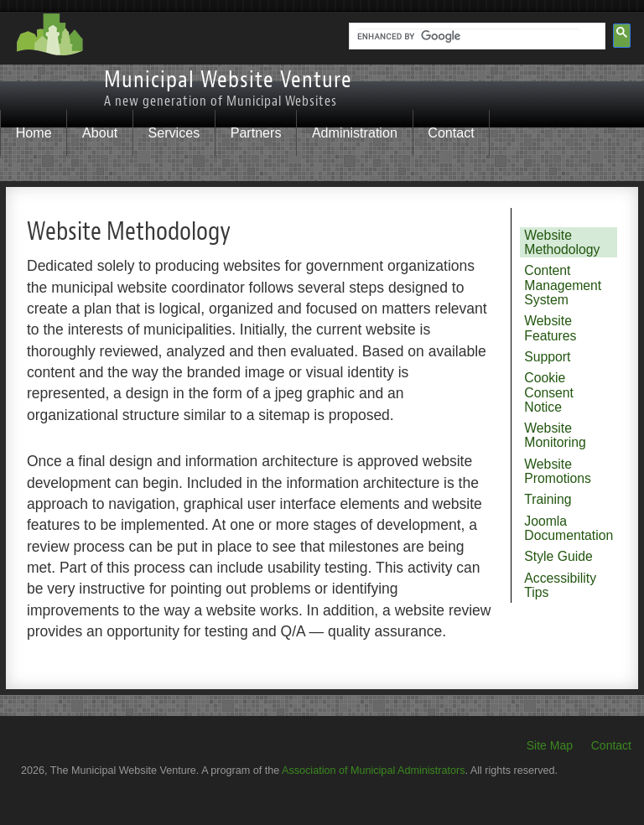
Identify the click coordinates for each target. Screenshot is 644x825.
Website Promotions (558, 471)
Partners (256, 132)
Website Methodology (562, 242)
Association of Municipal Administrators (373, 771)
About (100, 132)
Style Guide (558, 556)
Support (547, 357)
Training (548, 499)
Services (174, 132)
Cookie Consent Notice (549, 392)
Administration (355, 132)
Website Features (550, 328)
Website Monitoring (555, 435)
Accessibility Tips (560, 585)
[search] (469, 37)
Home (34, 132)
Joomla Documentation (569, 528)
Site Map (550, 745)
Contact (451, 132)
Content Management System (563, 285)
